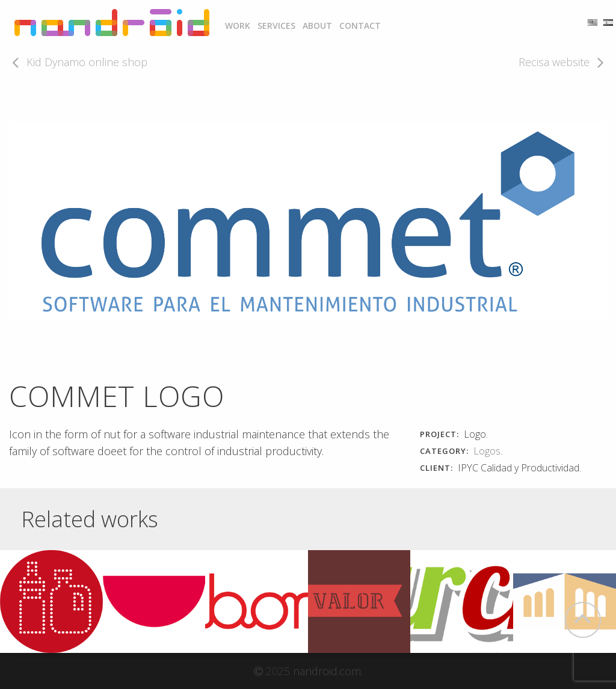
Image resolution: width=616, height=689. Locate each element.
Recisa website (554, 62)
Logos (487, 451)
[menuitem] (238, 26)
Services (276, 26)
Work (238, 26)
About (317, 26)
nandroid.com (327, 671)
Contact (360, 26)
